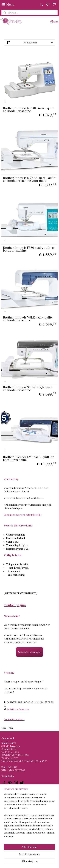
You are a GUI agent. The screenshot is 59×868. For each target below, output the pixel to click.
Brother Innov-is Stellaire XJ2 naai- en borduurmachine (28, 388)
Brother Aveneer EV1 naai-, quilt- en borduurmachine (29, 458)
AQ (4, 798)
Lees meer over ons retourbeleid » (23, 515)
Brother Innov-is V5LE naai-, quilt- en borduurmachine (28, 319)
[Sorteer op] (30, 42)
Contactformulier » (14, 719)
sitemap (38, 862)
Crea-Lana (7, 728)
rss (44, 862)
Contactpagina (15, 605)
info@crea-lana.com (18, 709)
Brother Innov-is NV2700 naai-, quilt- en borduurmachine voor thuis (29, 179)
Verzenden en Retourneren (14, 801)
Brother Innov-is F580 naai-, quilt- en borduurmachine (29, 249)
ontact (6, 804)
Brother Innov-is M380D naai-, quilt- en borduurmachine (29, 109)
